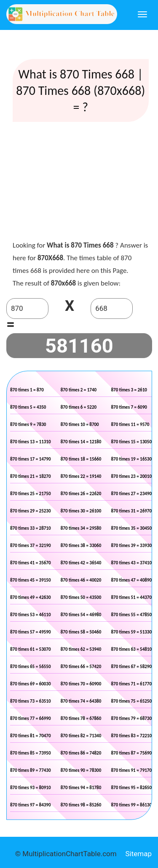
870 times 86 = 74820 (81, 753)
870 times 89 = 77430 (31, 770)
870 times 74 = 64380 (81, 701)
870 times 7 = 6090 (129, 407)
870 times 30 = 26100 (81, 511)
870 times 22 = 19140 (81, 476)
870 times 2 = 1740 (79, 390)
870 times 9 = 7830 (28, 425)
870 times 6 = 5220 (79, 407)
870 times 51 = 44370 (132, 597)
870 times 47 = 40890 (132, 580)
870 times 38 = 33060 (81, 546)
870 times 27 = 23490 (132, 494)
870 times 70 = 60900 (81, 684)
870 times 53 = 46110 (31, 615)
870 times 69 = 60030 (31, 684)
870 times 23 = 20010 (132, 476)
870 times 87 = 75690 (132, 753)
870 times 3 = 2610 (129, 390)
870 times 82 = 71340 (81, 736)
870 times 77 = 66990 (31, 718)
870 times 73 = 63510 (31, 701)
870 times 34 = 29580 (81, 528)
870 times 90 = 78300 (81, 770)
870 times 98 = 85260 (81, 805)
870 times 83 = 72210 (132, 736)
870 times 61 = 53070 (31, 649)
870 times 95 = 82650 (132, 788)
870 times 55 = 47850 (132, 615)
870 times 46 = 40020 (81, 580)
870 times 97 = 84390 (31, 805)
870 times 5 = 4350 (28, 407)
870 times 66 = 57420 (81, 667)
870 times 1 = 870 (27, 390)
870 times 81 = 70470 (31, 736)
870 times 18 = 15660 (81, 459)
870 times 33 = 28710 (31, 528)
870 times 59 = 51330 (132, 632)
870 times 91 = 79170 (132, 770)
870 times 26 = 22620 (81, 494)
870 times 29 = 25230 (31, 511)
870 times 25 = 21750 (31, 494)
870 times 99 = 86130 (132, 805)
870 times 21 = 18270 (31, 476)
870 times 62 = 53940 (81, 649)
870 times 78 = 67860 (81, 718)
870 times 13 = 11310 (31, 442)
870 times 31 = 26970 (132, 511)
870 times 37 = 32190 (31, 546)
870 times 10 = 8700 (80, 425)
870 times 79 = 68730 (132, 718)
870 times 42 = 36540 (81, 563)
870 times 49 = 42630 (31, 597)
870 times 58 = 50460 (81, 632)
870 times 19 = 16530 (132, 459)
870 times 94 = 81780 (81, 788)
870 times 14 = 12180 (81, 442)
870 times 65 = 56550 (31, 667)
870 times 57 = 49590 (31, 632)
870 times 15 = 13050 (132, 442)
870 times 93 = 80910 (31, 788)
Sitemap (138, 854)
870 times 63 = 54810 (132, 649)
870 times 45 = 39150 (31, 580)
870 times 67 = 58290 (132, 667)
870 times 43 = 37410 (132, 563)
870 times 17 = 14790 (31, 459)
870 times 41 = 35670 (31, 563)
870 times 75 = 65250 (132, 701)
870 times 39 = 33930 (132, 546)
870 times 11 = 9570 (130, 425)
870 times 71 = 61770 (132, 684)
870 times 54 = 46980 (81, 615)
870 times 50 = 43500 (81, 597)
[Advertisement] (80, 183)
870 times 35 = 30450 (132, 528)
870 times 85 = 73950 (31, 753)
